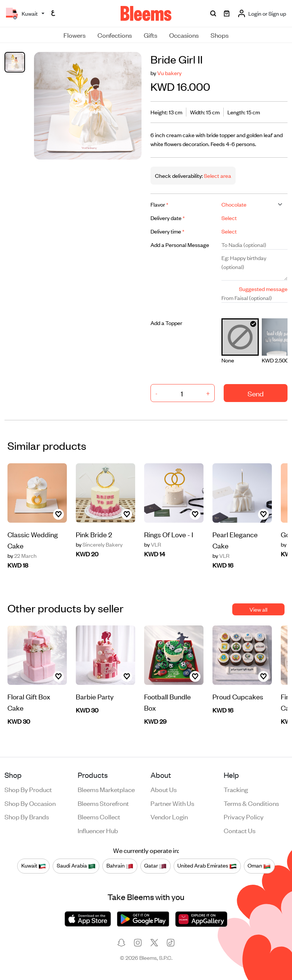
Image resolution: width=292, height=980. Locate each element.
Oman (259, 866)
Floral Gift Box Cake (29, 702)
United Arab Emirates (207, 866)
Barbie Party (95, 696)
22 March (22, 556)
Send (256, 393)
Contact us (240, 830)
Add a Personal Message (180, 245)
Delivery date (168, 218)
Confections (115, 35)
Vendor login (169, 816)
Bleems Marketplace (106, 789)
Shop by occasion (30, 803)
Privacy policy (244, 816)
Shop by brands (27, 816)
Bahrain (120, 866)
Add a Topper (166, 323)
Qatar (155, 866)
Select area (217, 175)
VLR (153, 544)
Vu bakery (169, 73)
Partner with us (172, 803)
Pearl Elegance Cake (235, 540)
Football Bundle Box (167, 702)
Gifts (150, 35)
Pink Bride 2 (94, 534)
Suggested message (263, 289)
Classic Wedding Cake (33, 540)
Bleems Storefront (103, 803)
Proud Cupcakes (238, 696)
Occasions (184, 35)
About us (164, 789)
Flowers (74, 35)
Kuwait (34, 866)
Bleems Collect (99, 816)
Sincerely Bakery (99, 544)
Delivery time (167, 231)
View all (258, 609)
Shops (220, 35)
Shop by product (28, 789)
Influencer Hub (98, 830)
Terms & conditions (251, 803)
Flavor (159, 204)
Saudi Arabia (76, 866)
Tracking (236, 789)
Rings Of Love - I (169, 534)
